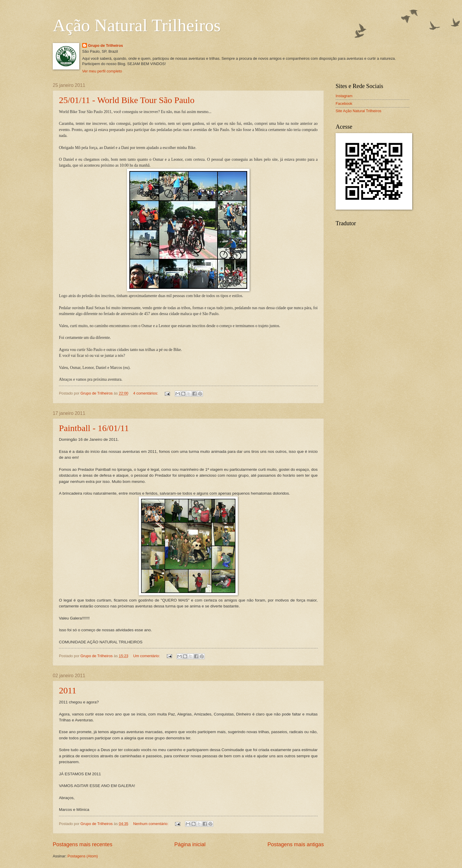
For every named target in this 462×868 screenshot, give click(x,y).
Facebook (344, 103)
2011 (68, 690)
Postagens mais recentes (82, 844)
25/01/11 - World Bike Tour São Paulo (127, 100)
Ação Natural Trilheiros (137, 25)
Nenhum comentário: (151, 824)
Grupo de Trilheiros (106, 45)
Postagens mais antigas (296, 844)
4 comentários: (146, 393)
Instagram (344, 96)
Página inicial (190, 844)
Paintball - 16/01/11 (94, 428)
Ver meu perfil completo (102, 71)
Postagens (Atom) (83, 856)
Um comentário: (147, 656)
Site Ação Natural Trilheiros (358, 111)
